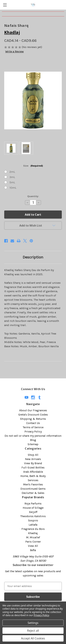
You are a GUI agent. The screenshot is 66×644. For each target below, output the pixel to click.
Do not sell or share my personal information (33, 436)
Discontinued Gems (33, 489)
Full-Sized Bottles (33, 467)
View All (33, 546)
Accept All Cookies (33, 638)
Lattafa (33, 525)
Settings (33, 623)
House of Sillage (33, 508)
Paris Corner (33, 542)
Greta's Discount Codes (33, 415)
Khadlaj (33, 533)
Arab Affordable (33, 472)
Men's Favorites (33, 484)
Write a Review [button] (15, 51)
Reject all (33, 631)
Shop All (33, 455)
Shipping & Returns (33, 419)
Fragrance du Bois (33, 529)
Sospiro (33, 520)
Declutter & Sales (33, 493)
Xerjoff (33, 512)
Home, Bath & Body (33, 476)
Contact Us (33, 423)
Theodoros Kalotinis (33, 516)
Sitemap (33, 444)
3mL (12, 177)
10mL (13, 188)
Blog (33, 440)
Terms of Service (33, 427)
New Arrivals (33, 459)
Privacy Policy (33, 431)
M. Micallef (33, 537)
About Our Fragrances (33, 410)
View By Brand (33, 463)
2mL (12, 172)
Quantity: (33, 196)
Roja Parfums (33, 503)
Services (33, 480)
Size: (33, 166)
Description (33, 257)
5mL (12, 182)
